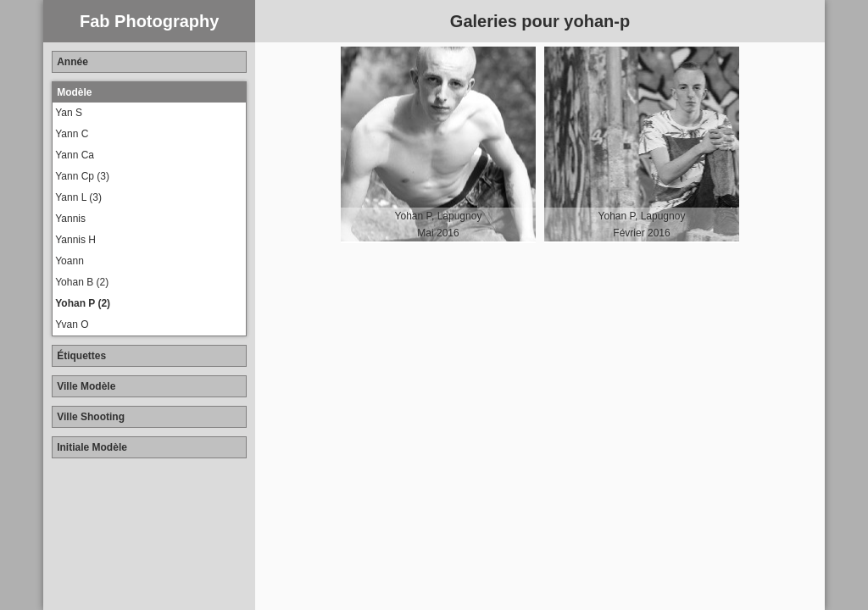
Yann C (72, 134)
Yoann (70, 261)
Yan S (69, 113)
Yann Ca (75, 155)
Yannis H (75, 240)
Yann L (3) (78, 197)
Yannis (70, 219)
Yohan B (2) (82, 282)
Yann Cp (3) (82, 176)
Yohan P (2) (83, 303)
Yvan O (72, 324)
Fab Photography (149, 21)
